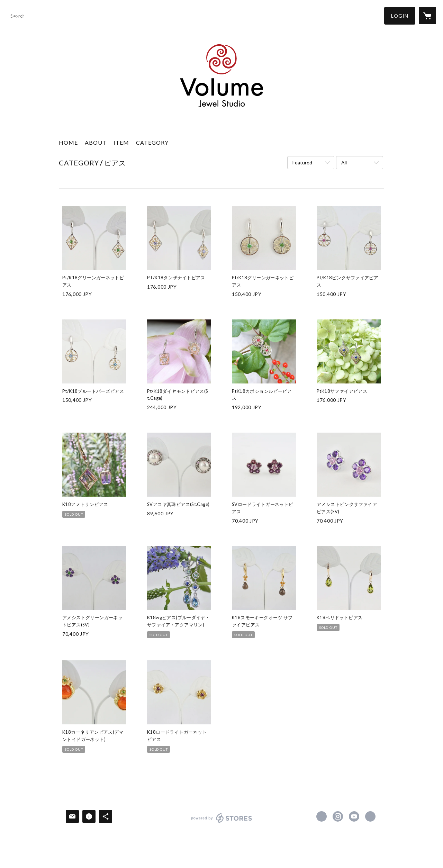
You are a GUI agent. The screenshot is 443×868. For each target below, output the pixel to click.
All (344, 162)
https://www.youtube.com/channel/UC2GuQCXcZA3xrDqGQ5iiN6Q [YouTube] (354, 816)
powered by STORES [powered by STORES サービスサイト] (222, 822)
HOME (68, 142)
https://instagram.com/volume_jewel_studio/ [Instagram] (338, 816)
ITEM (121, 142)
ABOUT (96, 142)
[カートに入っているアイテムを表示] (427, 16)
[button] (400, 16)
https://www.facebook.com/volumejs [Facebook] (322, 816)
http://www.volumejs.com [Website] (370, 816)
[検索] (16, 16)
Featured (302, 162)
